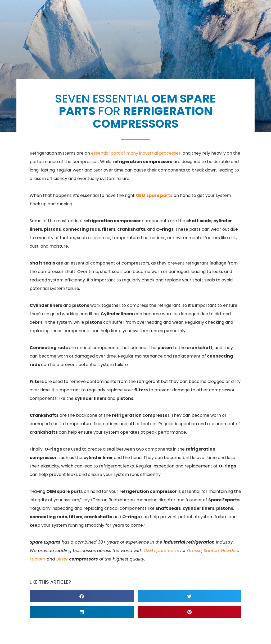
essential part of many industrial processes (136, 153)
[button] (82, 596)
